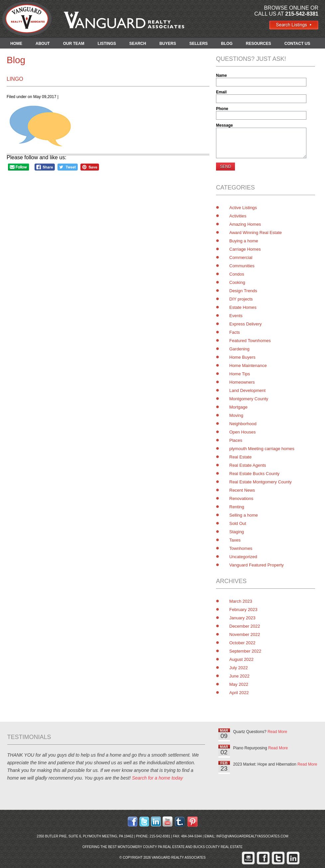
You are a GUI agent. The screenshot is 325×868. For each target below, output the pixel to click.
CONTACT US (297, 44)
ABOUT (43, 44)
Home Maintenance (248, 366)
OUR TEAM (74, 44)
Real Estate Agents (248, 465)
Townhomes (241, 548)
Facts (235, 332)
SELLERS (199, 44)
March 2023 (241, 601)
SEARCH (138, 44)
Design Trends (243, 291)
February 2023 (243, 610)
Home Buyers (242, 357)
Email (221, 92)
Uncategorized (243, 557)
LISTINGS (107, 44)
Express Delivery (246, 324)
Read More (277, 732)
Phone (222, 109)
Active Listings (243, 208)
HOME (16, 44)
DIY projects (241, 299)
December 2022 (245, 626)
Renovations (241, 498)
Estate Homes (243, 307)
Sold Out (238, 523)
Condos (237, 274)
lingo (15, 79)
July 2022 (239, 668)
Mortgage (238, 407)
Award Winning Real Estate (256, 233)
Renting (237, 507)
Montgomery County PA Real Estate (151, 847)
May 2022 (239, 684)
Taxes (235, 540)
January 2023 (242, 618)
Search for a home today (157, 778)
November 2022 (245, 634)
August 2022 (241, 659)
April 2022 (239, 693)
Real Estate (240, 457)
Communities (242, 266)
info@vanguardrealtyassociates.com (252, 836)
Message (224, 125)
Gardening (239, 349)
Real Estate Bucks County (254, 474)
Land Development (247, 390)
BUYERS (168, 44)
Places (236, 440)
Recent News (242, 490)
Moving (236, 415)
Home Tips (240, 374)
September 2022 (245, 651)
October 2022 (242, 643)
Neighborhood (243, 424)
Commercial (241, 257)
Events (236, 316)
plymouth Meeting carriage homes (262, 449)
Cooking (237, 282)
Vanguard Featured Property (257, 565)
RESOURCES (259, 44)
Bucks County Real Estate (218, 847)
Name (221, 75)
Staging (237, 532)
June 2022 (239, 676)
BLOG (227, 44)
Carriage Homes (245, 249)
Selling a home (244, 515)
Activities (238, 216)
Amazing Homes (245, 224)
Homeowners (242, 382)
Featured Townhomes (250, 341)
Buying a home (244, 241)
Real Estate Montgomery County (261, 482)
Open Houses (243, 432)
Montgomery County (249, 399)
